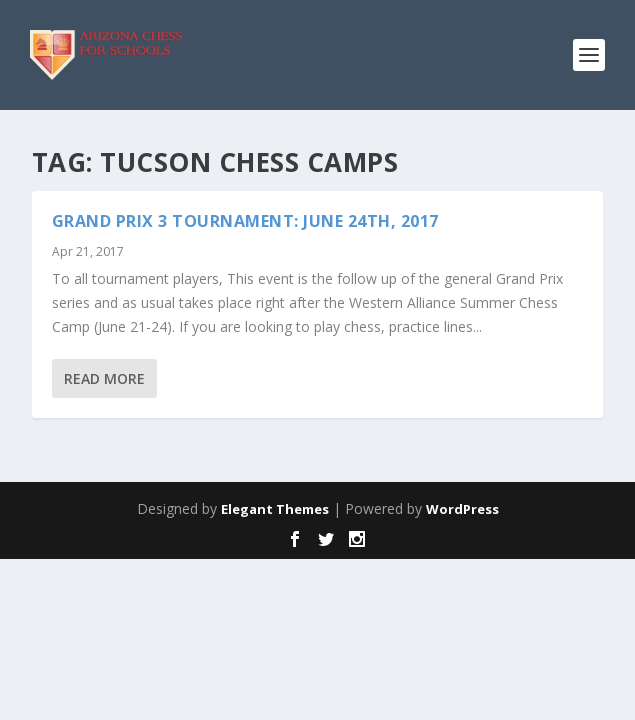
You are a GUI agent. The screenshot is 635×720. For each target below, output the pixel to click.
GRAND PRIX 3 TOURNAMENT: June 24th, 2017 (245, 221)
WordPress (462, 509)
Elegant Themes (275, 509)
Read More (104, 378)
